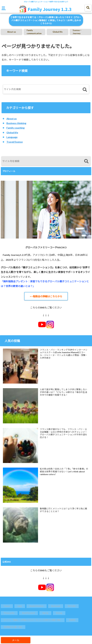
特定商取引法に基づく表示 (13, 627)
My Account (56, 606)
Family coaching (15, 128)
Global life (58, 32)
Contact (7, 606)
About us (12, 32)
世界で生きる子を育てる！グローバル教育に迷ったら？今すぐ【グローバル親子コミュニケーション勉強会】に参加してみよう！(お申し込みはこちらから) (46, 20)
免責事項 (72, 620)
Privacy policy (9, 613)
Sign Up (45, 613)
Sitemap (59, 613)
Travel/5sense (15, 142)
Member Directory (37, 606)
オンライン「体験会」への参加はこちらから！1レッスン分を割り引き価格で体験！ (33, 620)
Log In (20, 606)
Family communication (34, 32)
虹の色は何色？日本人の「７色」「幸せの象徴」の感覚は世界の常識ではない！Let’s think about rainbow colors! (64, 471)
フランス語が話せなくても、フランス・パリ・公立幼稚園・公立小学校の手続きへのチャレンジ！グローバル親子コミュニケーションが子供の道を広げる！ (63, 433)
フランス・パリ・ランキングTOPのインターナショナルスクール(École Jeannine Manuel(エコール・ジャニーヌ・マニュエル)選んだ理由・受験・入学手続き (64, 354)
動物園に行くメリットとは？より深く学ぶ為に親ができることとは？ (63, 510)
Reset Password (29, 613)
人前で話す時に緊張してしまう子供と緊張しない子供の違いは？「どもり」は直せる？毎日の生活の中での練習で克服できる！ (63, 392)
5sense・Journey (77, 32)
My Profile (72, 606)
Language (12, 137)
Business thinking (16, 123)
